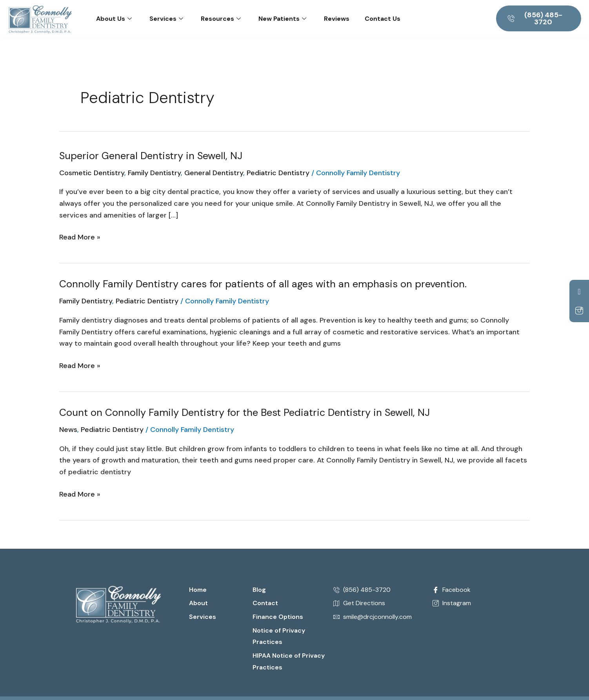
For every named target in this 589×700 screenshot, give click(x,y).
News (68, 430)
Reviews (337, 19)
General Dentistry (214, 173)
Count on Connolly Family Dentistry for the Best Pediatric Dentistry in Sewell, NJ (245, 412)
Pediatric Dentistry (278, 173)
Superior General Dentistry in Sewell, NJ (152, 156)
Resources (221, 19)
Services (166, 19)
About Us (114, 19)
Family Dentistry (154, 173)
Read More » (80, 237)
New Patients (282, 19)
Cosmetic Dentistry (92, 173)
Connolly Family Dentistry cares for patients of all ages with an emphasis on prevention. (264, 284)
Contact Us (383, 19)
